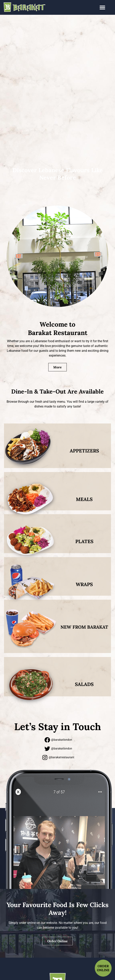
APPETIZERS (84, 451)
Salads (84, 684)
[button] (102, 7)
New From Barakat (84, 627)
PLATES (84, 541)
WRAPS (84, 584)
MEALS (84, 499)
